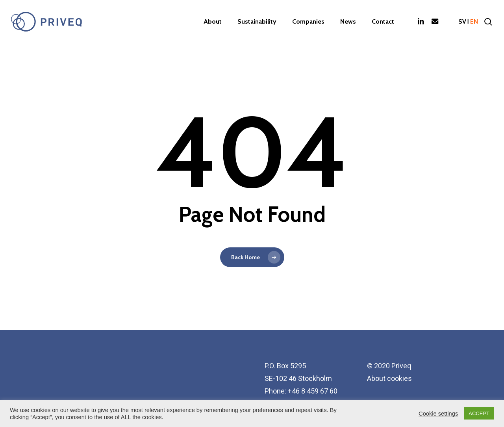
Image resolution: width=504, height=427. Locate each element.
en (474, 22)
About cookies (389, 378)
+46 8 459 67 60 (313, 391)
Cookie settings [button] (438, 414)
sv (462, 22)
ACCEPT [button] (479, 413)
